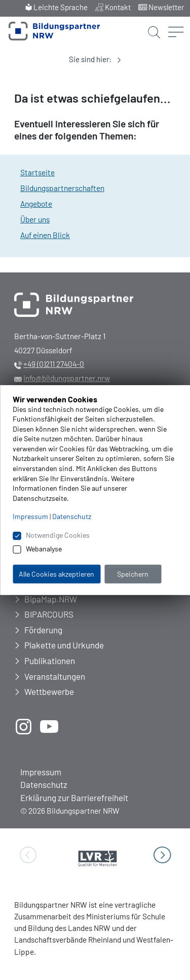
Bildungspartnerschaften (62, 188)
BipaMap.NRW (51, 599)
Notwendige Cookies (58, 535)
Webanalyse (44, 549)
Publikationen (50, 661)
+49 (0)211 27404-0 (54, 364)
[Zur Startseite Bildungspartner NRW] (54, 31)
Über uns (35, 219)
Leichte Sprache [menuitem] (61, 7)
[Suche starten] (154, 27)
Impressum (41, 772)
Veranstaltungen (55, 676)
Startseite (37, 172)
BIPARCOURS (49, 614)
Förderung (43, 630)
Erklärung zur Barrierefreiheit (74, 798)
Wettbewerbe (49, 691)
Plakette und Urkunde (64, 645)
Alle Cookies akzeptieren (56, 574)
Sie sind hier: (90, 59)
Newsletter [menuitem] (166, 7)
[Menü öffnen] (176, 22)
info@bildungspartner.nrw (67, 378)
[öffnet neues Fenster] (23, 726)
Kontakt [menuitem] (118, 7)
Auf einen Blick (45, 235)
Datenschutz (44, 784)
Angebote (36, 204)
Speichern (133, 574)
